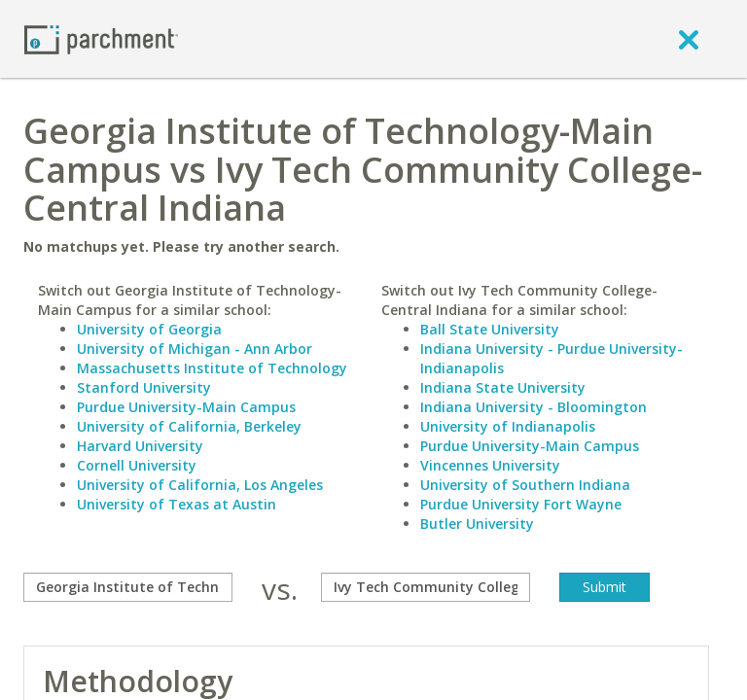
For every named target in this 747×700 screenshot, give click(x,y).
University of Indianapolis (508, 426)
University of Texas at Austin (177, 504)
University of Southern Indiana (525, 485)
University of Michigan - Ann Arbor (195, 349)
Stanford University (144, 387)
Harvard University (140, 446)
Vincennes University (490, 465)
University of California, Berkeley (189, 426)
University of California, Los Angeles (200, 485)
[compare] (128, 587)
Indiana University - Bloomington (534, 407)
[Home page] (101, 38)
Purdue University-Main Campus (186, 407)
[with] (426, 587)
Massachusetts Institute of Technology (212, 368)
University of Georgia (149, 329)
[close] (689, 39)
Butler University (477, 524)
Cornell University (137, 465)
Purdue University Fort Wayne (521, 504)
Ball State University (490, 329)
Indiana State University (503, 387)
